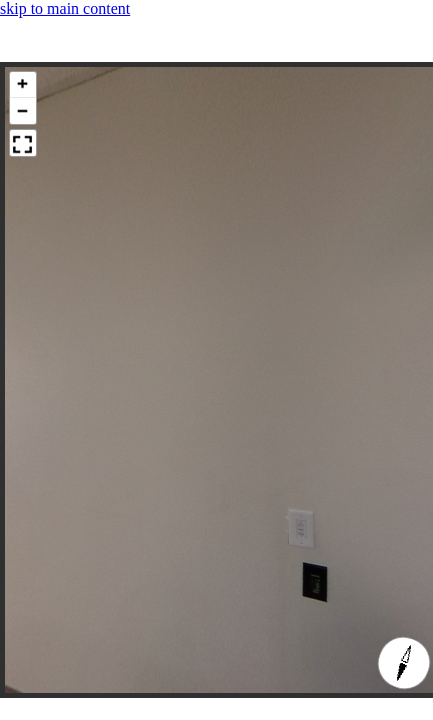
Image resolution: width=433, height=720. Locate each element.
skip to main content (65, 8)
